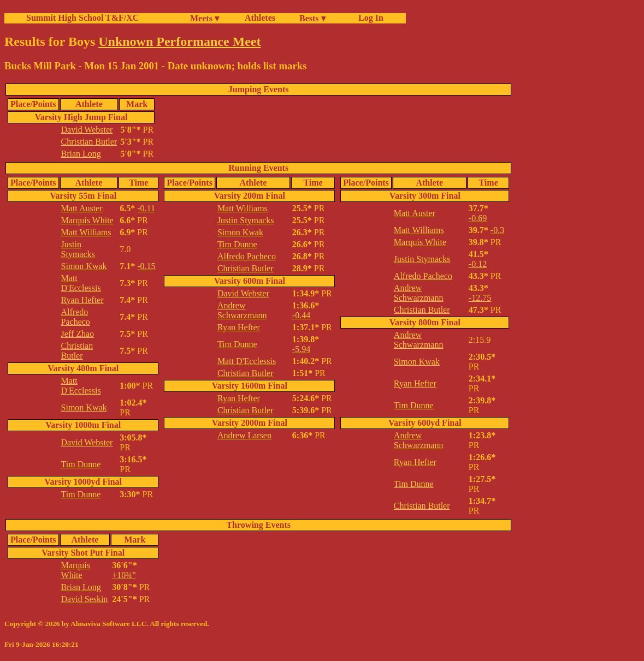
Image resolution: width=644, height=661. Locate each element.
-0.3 (497, 230)
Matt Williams (86, 232)
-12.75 (480, 298)
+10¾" (124, 575)
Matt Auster (82, 208)
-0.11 (146, 208)
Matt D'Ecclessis (81, 283)
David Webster (87, 130)
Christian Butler (89, 142)
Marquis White (87, 220)
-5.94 (301, 349)
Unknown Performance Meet (179, 41)
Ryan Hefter (82, 300)
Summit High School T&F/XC (82, 18)
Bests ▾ (312, 18)
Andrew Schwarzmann (242, 310)
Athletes (260, 18)
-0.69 (478, 218)
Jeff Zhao (78, 334)
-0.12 (478, 264)
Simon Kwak (84, 266)
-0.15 (146, 266)
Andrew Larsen (244, 435)
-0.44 (301, 315)
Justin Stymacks (78, 249)
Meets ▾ (205, 18)
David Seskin (85, 599)
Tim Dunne (81, 464)
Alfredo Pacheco (76, 317)
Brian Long (81, 154)
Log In (369, 18)
